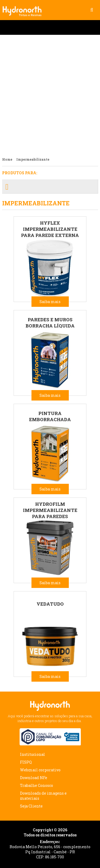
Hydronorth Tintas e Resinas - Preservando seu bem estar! (24, 9)
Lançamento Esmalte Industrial (50, 94)
